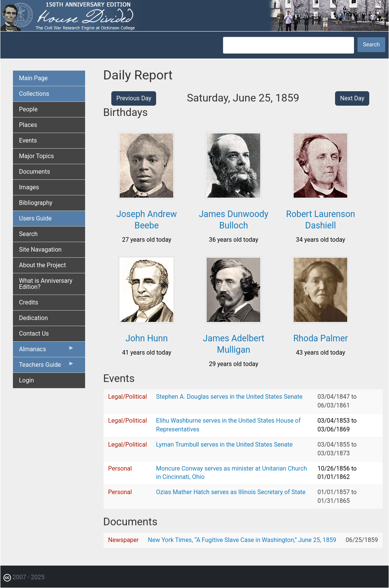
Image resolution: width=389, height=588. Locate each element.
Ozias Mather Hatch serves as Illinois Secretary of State (231, 492)
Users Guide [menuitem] (35, 218)
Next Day (352, 98)
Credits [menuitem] (29, 302)
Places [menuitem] (28, 125)
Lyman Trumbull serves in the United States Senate (224, 445)
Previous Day (134, 98)
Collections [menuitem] (34, 94)
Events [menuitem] (28, 140)
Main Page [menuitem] (33, 78)
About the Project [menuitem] (42, 265)
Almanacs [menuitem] (47, 351)
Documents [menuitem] (35, 172)
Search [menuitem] (28, 234)
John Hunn (146, 338)
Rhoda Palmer (321, 338)
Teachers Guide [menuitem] (47, 366)
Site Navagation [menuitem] (40, 250)
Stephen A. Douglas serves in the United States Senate (229, 397)
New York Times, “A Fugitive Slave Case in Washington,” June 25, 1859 (242, 540)
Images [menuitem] (29, 187)
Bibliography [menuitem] (36, 203)
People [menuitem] (28, 109)
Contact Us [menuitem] (34, 334)
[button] (146, 196)
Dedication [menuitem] (33, 318)
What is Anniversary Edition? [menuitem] (46, 284)
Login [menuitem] (26, 380)
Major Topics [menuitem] (36, 156)
